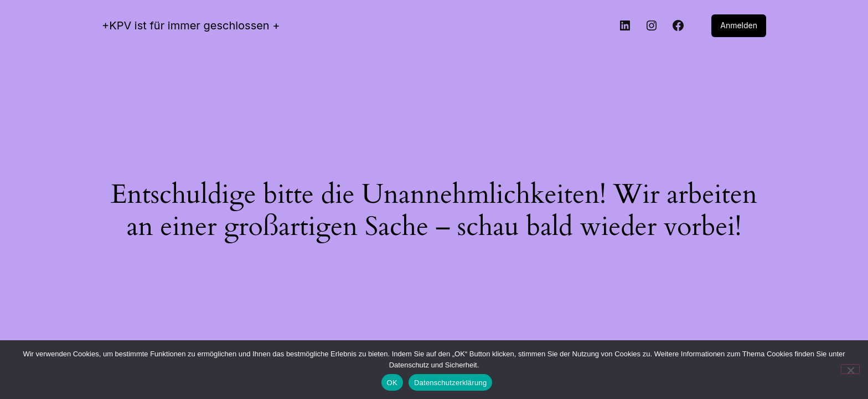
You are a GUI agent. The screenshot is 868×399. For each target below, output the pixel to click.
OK (392, 383)
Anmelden (739, 25)
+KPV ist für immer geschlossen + (191, 25)
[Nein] (850, 369)
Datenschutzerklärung (450, 383)
